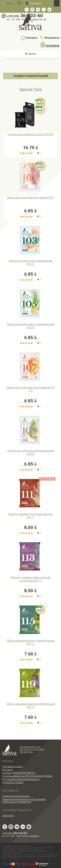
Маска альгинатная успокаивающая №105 (31, 326)
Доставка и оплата (12, 767)
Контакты (29, 38)
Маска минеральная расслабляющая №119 (31, 705)
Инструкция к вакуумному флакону (21, 779)
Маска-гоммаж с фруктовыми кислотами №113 (30, 579)
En (12, 3)
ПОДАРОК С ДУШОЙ (13, 782)
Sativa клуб (8, 816)
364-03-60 (15, 833)
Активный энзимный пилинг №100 (30, 134)
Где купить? (34, 3)
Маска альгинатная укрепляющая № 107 (31, 389)
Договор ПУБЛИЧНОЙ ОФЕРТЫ (19, 773)
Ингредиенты (50, 38)
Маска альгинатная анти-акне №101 (30, 197)
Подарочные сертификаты (16, 796)
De (8, 3)
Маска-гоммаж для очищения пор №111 (30, 516)
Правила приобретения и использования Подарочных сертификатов (24, 801)
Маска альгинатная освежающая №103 (30, 262)
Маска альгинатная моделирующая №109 (31, 452)
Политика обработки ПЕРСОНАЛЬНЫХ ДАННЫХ (27, 776)
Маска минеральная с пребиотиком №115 (31, 642)
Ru (4, 3)
